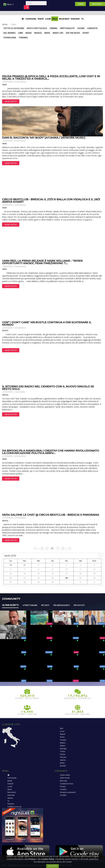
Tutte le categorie (14, 28)
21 (25, 578)
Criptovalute (67, 28)
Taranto (63, 740)
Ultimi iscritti (10, 605)
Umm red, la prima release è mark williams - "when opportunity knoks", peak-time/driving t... (42, 262)
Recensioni (64, 19)
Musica (38, 33)
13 (11, 574)
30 (11, 565)
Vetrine (10, 798)
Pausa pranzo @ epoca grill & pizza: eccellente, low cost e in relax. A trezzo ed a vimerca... (51, 77)
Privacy (63, 787)
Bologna (63, 749)
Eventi (41, 19)
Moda (29, 33)
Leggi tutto (11, 101)
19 (94, 574)
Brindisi (63, 766)
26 (94, 578)
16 (52, 574)
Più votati (79, 605)
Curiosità (92, 28)
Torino (63, 751)
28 (25, 582)
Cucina (81, 28)
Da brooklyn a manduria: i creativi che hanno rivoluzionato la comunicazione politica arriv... (51, 452)
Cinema (53, 28)
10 (52, 548)
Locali (48, 19)
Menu (9, 5)
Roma (62, 737)
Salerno (63, 760)
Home (5, 24)
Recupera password (68, 792)
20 (11, 578)
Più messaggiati (61, 605)
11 (58, 548)
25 (80, 578)
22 (39, 578)
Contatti (63, 795)
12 (63, 548)
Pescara (63, 757)
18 (80, 574)
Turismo (23, 37)
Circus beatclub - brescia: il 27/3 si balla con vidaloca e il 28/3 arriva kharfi (51, 201)
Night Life (58, 33)
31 (25, 565)
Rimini (62, 763)
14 (25, 574)
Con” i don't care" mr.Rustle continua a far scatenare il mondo (47, 324)
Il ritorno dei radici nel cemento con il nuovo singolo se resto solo (48, 388)
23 (52, 578)
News (55, 19)
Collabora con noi (14, 807)
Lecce (62, 731)
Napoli (63, 734)
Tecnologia (10, 37)
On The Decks (73, 33)
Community (31, 19)
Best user (64, 781)
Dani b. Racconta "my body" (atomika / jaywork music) (44, 138)
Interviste (75, 19)
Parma (63, 754)
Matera (63, 743)
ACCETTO (52, 866)
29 (39, 582)
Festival (10, 784)
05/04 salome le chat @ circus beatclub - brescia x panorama (51, 515)
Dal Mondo (9, 33)
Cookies (63, 789)
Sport (86, 33)
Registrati (97, 4)
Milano (63, 746)
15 (39, 574)
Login (80, 4)
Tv (82, 19)
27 (11, 582)
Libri (21, 33)
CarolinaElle (20, 392)
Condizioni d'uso (67, 784)
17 (66, 574)
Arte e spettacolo (37, 28)
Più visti (45, 605)
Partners (11, 804)
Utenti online (30, 605)
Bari (62, 728)
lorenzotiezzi (20, 82)
